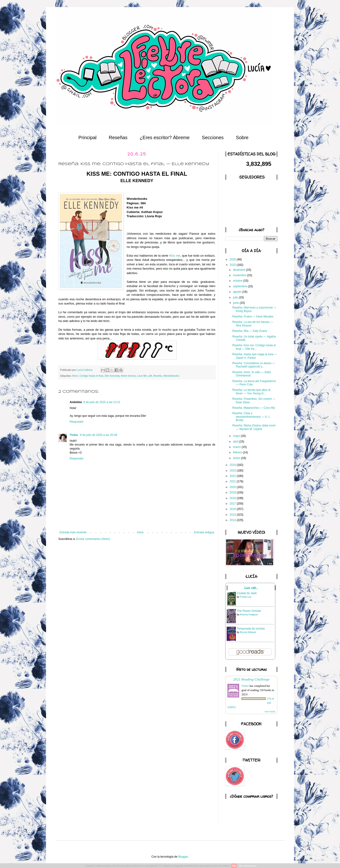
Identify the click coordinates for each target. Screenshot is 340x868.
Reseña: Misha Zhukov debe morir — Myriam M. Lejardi (254, 427)
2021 (233, 481)
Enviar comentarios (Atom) (93, 539)
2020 (233, 487)
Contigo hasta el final (91, 376)
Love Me (142, 376)
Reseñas (118, 138)
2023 (233, 471)
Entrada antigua (204, 532)
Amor (75, 376)
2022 (233, 476)
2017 (233, 504)
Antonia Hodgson (249, 615)
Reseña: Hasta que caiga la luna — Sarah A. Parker (255, 356)
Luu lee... (251, 588)
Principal (87, 138)
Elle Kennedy (112, 376)
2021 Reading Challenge (251, 679)
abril (236, 442)
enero (237, 458)
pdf (150, 376)
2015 (233, 515)
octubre (238, 281)
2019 (233, 492)
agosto (238, 292)
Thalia (74, 435)
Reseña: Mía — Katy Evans (250, 331)
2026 (233, 259)
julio (236, 297)
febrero (238, 452)
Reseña (158, 376)
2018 (233, 498)
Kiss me (175, 256)
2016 (233, 509)
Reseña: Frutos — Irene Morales (253, 317)
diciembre (240, 270)
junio (236, 303)
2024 (233, 465)
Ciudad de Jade (247, 593)
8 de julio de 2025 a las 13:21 (102, 402)
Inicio (140, 532)
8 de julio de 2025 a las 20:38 (99, 435)
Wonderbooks (171, 376)
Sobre (242, 138)
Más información (248, 866)
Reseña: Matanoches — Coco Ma (254, 408)
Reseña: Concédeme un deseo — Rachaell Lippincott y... (254, 365)
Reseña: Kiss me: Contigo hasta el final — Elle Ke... (254, 347)
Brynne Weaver (248, 632)
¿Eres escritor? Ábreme (165, 138)
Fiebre (245, 686)
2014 (233, 520)
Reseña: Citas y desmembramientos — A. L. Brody (252, 417)
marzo (237, 447)
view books (270, 712)
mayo (237, 436)
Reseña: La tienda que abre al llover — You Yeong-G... (251, 392)
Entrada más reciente (73, 532)
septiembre (240, 286)
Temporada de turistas (251, 629)
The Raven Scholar (249, 611)
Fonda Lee (246, 597)
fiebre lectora (128, 376)
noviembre (240, 275)
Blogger (183, 857)
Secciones (213, 138)
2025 (233, 265)
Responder (77, 422)
